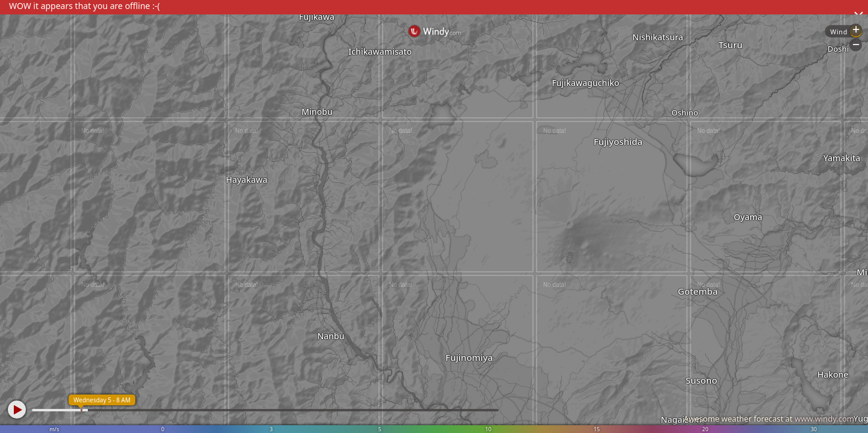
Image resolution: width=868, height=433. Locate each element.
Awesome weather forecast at (769, 419)
